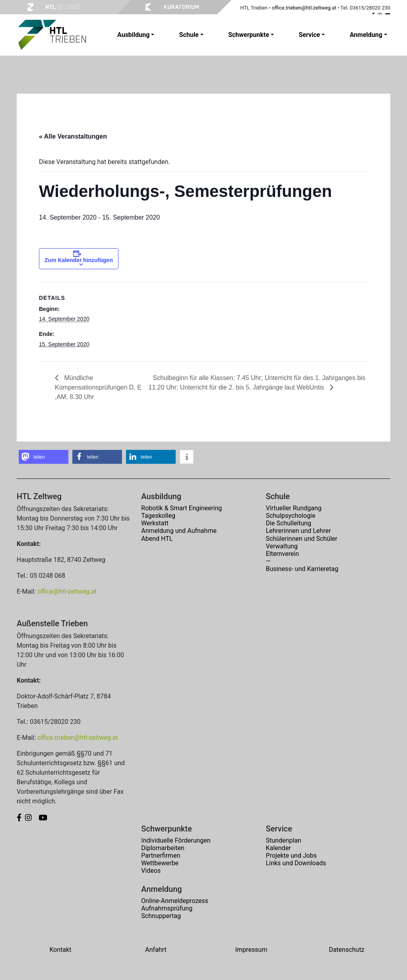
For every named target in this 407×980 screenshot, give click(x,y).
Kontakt (60, 950)
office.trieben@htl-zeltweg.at (304, 8)
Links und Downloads (296, 863)
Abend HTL (157, 539)
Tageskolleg (158, 516)
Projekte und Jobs (291, 856)
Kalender (278, 848)
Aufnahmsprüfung (167, 908)
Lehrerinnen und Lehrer (298, 531)
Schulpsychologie (291, 516)
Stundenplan (284, 840)
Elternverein (283, 554)
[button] (44, 457)
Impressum (251, 950)
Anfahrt (156, 950)
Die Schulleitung (289, 523)
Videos (151, 871)
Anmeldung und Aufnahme (179, 531)
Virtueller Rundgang (294, 508)
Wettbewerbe (160, 863)
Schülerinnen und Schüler (302, 539)
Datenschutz (346, 950)
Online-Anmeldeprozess (175, 901)
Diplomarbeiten (163, 848)
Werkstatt (155, 523)
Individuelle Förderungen (176, 840)
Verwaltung (282, 546)
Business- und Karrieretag (302, 569)
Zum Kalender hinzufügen (79, 260)
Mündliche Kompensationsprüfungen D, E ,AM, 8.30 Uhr (98, 387)
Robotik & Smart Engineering (181, 508)
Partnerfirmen (161, 856)
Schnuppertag (161, 916)
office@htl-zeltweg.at (67, 591)
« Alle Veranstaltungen (73, 136)
